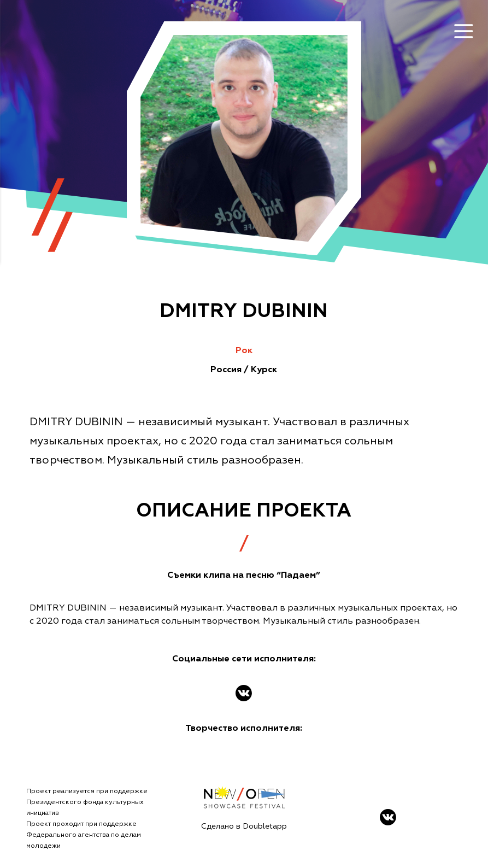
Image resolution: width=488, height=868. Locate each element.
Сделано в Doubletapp (244, 826)
